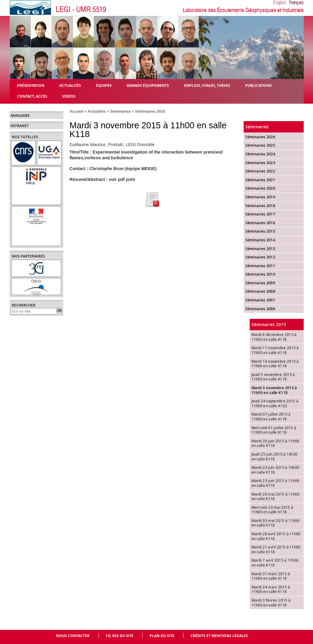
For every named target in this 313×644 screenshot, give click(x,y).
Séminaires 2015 (150, 111)
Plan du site (162, 636)
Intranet (20, 126)
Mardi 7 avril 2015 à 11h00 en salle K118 (275, 563)
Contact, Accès (32, 96)
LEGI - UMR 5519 (81, 9)
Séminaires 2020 (260, 188)
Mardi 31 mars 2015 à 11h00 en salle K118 (271, 576)
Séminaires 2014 (260, 240)
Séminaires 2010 (260, 274)
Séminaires (120, 111)
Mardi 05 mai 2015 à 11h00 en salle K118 (276, 523)
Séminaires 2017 (260, 214)
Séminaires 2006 (260, 309)
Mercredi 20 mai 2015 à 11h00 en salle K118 (272, 510)
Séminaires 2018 (260, 206)
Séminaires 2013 (260, 249)
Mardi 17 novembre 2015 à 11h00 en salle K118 (275, 350)
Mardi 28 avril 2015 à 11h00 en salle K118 (276, 536)
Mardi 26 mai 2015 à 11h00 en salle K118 (276, 496)
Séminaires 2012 (260, 257)
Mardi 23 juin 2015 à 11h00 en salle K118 (275, 483)
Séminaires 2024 (260, 154)
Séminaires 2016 (260, 223)
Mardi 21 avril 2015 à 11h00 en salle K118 (276, 549)
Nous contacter (73, 636)
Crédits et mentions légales (219, 636)
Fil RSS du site (120, 636)
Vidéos (69, 96)
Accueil (77, 111)
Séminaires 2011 (260, 266)
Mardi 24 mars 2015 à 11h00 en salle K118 (271, 589)
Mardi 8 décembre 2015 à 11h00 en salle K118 (274, 337)
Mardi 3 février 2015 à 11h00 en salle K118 (271, 603)
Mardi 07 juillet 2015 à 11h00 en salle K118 (271, 417)
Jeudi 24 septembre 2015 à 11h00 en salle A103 (275, 403)
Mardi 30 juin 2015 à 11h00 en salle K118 (275, 443)
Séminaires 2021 (260, 180)
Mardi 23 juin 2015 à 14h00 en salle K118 (275, 470)
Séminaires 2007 (260, 300)
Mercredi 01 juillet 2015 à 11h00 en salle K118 (274, 430)
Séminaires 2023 (260, 163)
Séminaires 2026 (260, 137)
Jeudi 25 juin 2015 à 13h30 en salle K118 (275, 456)
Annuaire (20, 116)
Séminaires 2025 (260, 145)
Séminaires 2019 (260, 197)
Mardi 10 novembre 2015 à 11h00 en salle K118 (275, 364)
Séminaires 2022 (260, 171)
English (280, 3)
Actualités (96, 111)
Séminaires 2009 (260, 283)
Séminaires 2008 (260, 291)
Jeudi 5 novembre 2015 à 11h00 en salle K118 (273, 377)
